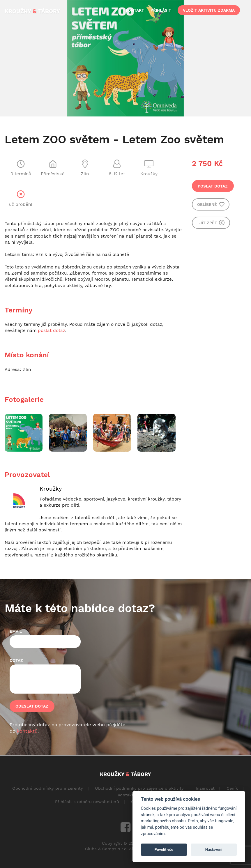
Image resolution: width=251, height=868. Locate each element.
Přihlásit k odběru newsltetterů (87, 802)
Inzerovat (205, 788)
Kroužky (51, 489)
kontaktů (27, 731)
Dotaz (16, 660)
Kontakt (125, 795)
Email (16, 631)
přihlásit (161, 10)
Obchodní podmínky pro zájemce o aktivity (139, 788)
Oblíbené (211, 204)
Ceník (232, 788)
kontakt (135, 10)
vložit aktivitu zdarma (209, 10)
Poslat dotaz (213, 186)
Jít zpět (212, 223)
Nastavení (214, 850)
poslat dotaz (52, 330)
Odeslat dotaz (32, 706)
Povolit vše (164, 850)
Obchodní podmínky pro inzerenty (48, 788)
